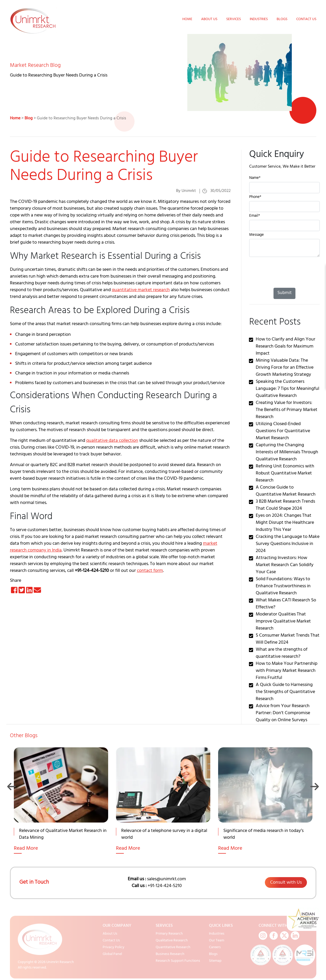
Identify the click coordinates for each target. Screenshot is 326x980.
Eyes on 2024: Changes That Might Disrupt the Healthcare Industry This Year (285, 523)
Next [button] (315, 787)
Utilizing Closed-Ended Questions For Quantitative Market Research (283, 431)
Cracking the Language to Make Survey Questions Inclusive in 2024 (288, 544)
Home (187, 19)
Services (234, 19)
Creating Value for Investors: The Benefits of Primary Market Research (287, 410)
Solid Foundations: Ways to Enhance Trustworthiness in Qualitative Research (283, 586)
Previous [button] (12, 787)
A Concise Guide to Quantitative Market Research (286, 491)
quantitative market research (141, 290)
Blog (29, 119)
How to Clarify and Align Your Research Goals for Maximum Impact (286, 347)
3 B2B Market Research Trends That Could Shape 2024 (285, 505)
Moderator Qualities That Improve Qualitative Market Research (283, 622)
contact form (150, 571)
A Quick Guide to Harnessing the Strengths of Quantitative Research (285, 692)
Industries (259, 19)
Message (257, 235)
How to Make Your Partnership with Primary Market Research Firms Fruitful (287, 671)
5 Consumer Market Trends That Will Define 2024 (288, 639)
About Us (209, 19)
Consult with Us (286, 883)
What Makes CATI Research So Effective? (286, 604)
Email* (255, 216)
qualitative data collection (112, 441)
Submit (285, 293)
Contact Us (306, 19)
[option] (61, 807)
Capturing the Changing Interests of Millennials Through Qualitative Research (287, 453)
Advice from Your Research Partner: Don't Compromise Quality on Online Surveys (283, 713)
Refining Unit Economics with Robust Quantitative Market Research (285, 474)
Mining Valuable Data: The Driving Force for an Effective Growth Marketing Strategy (285, 368)
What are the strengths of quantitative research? (282, 653)
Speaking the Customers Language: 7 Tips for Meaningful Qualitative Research (287, 389)
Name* (255, 178)
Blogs (282, 19)
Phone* (255, 198)
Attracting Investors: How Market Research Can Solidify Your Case (285, 565)
